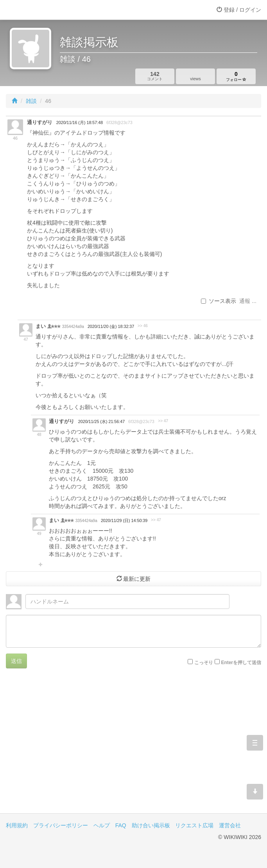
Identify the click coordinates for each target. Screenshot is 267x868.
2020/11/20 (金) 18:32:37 (111, 326)
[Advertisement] (133, 747)
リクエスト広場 (194, 825)
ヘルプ (102, 825)
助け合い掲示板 (151, 825)
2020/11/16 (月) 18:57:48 (80, 122)
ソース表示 (219, 301)
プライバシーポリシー (61, 825)
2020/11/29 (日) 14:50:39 (124, 520)
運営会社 (230, 825)
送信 (16, 661)
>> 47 (163, 421)
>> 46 (143, 326)
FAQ (121, 825)
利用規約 (17, 825)
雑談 (31, 101)
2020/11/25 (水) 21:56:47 (101, 421)
